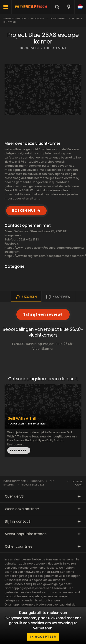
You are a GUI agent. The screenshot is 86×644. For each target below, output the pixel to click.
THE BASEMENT (55, 48)
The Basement (58, 19)
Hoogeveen (37, 19)
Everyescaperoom (15, 19)
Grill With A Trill (22, 419)
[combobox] (69, 7)
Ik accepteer (43, 637)
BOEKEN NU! (24, 211)
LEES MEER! (19, 450)
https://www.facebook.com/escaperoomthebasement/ (44, 248)
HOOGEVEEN (29, 48)
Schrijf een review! (43, 314)
